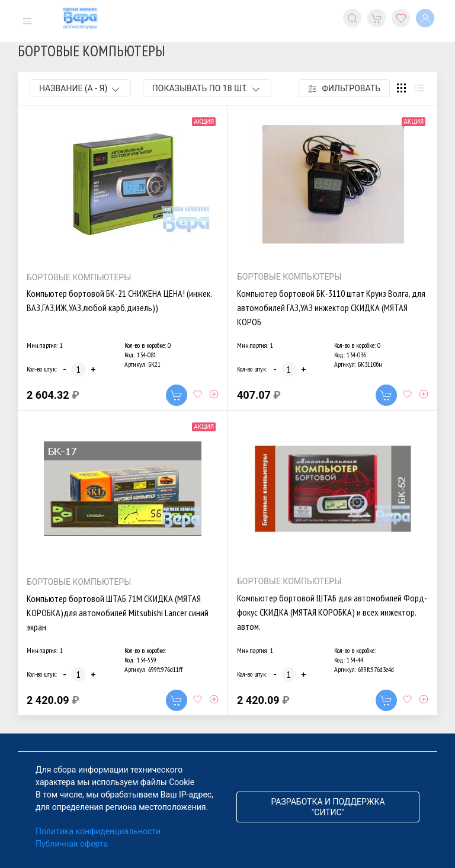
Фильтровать (344, 89)
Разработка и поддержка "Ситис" (328, 807)
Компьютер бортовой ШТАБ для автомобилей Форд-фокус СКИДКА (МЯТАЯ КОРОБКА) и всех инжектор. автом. (332, 612)
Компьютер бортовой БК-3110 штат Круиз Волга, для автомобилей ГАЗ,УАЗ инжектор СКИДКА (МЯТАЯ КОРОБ (331, 308)
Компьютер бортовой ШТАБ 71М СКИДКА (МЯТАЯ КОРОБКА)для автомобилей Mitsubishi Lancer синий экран (118, 613)
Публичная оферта (72, 844)
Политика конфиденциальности (98, 831)
